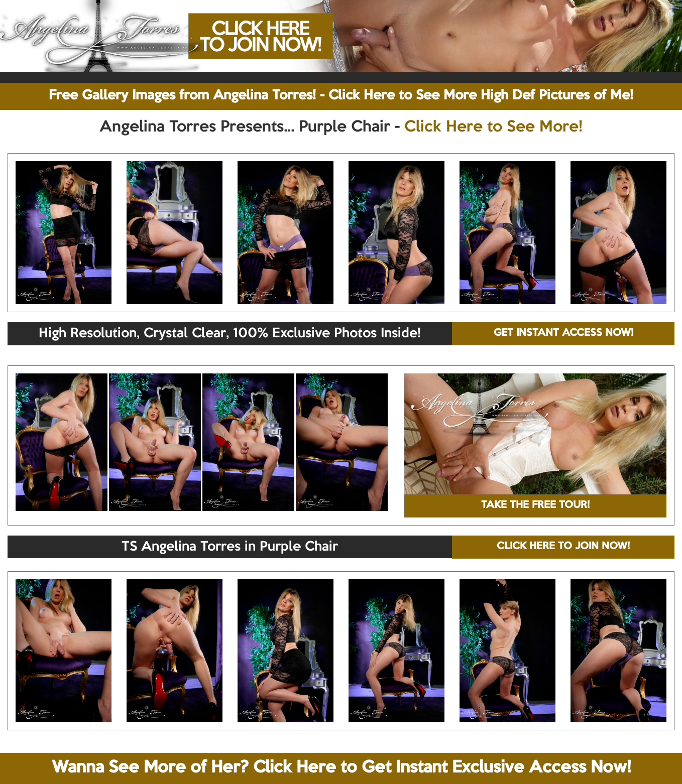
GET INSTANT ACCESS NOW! (563, 333)
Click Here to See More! (493, 127)
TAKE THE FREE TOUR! (535, 505)
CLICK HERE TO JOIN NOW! (563, 547)
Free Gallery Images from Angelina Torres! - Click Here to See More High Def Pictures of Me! (341, 96)
